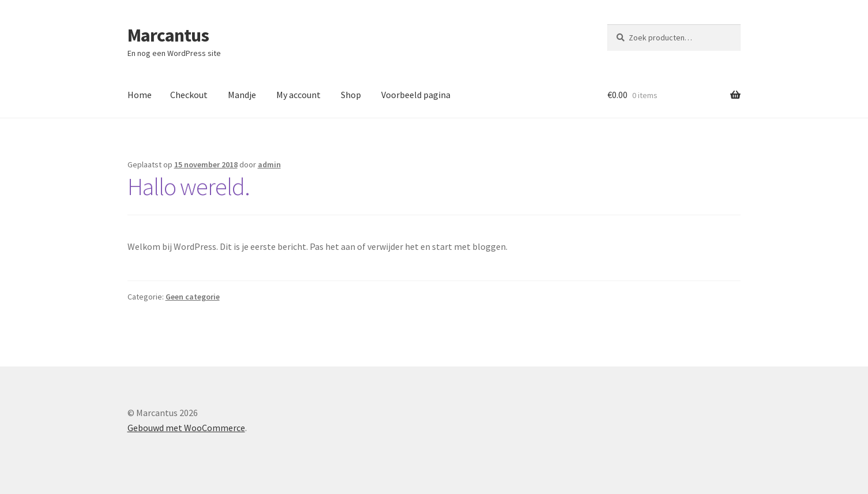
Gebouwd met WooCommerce (186, 428)
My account (298, 95)
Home (140, 95)
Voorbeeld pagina (416, 95)
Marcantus (168, 35)
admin (269, 164)
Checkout (189, 95)
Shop (351, 95)
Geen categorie (193, 297)
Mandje (242, 95)
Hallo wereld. (189, 186)
